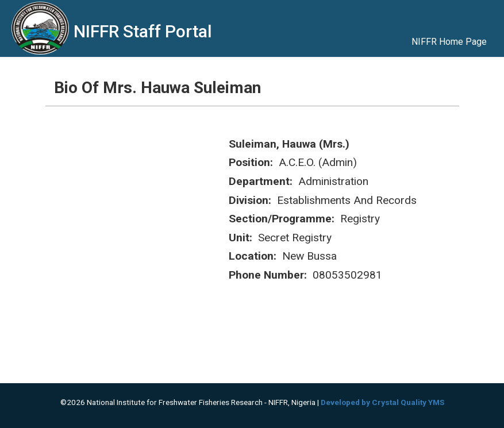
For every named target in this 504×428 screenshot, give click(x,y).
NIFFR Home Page (449, 42)
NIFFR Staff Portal (143, 31)
